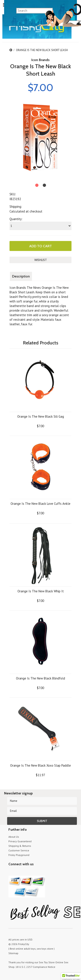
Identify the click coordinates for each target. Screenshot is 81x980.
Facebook (34, 872)
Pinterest (26, 872)
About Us (14, 837)
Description (21, 276)
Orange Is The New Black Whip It (41, 591)
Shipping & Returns (20, 846)
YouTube (19, 872)
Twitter (11, 872)
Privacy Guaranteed (20, 841)
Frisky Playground (19, 855)
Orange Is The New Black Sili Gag (41, 416)
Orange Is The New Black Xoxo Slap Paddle (40, 765)
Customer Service (19, 850)
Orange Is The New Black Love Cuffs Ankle (40, 504)
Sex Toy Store (47, 962)
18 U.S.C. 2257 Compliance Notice (35, 967)
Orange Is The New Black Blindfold (40, 678)
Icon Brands (40, 60)
